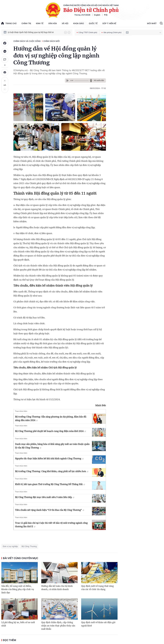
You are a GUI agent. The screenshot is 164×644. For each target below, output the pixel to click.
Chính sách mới (51, 41)
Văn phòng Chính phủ (112, 32)
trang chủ (9, 23)
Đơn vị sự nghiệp (10, 546)
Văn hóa (53, 23)
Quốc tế (93, 23)
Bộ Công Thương (29, 546)
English (97, 15)
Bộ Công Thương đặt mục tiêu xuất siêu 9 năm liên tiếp (45, 497)
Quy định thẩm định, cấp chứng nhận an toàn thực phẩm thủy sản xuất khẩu (58, 626)
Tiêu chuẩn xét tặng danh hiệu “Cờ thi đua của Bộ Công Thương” (50, 510)
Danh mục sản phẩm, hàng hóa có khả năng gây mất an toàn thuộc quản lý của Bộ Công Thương (52, 446)
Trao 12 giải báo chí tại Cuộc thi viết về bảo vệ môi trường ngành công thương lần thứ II (51, 525)
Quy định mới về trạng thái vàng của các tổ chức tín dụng (97, 588)
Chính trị (26, 23)
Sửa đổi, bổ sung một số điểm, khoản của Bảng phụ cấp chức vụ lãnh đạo (18, 589)
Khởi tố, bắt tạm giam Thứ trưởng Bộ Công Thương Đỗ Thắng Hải (50, 484)
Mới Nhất (152, 23)
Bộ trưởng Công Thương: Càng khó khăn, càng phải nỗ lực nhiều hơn (52, 471)
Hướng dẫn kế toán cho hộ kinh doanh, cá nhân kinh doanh (57, 588)
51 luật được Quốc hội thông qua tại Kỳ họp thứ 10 (31, 33)
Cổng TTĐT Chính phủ (87, 32)
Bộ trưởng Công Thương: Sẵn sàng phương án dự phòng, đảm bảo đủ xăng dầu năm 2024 (51, 418)
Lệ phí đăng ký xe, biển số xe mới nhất (18, 624)
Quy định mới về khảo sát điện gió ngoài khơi (98, 624)
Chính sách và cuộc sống (27, 41)
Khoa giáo (79, 23)
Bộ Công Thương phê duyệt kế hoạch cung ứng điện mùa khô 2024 (50, 431)
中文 (106, 15)
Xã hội (65, 23)
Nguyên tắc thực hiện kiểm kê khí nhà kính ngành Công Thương (49, 459)
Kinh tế (40, 23)
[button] (65, 32)
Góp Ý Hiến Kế (109, 23)
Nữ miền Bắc (99, 80)
